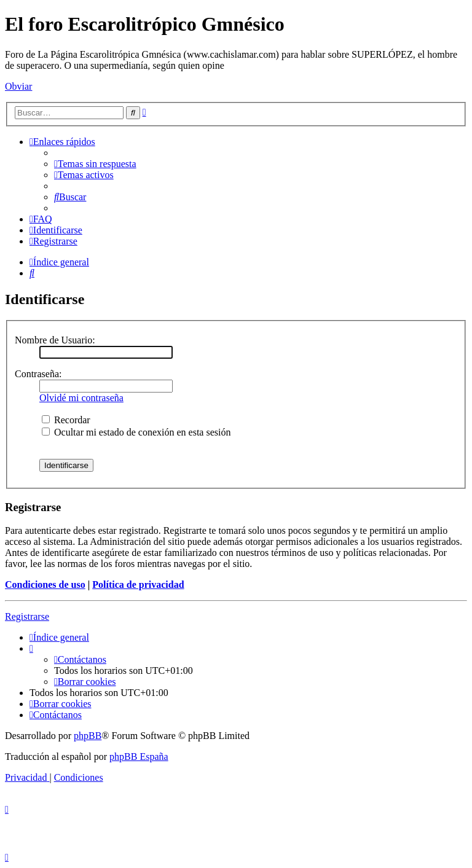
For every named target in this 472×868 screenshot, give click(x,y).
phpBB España (139, 757)
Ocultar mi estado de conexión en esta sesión (136, 432)
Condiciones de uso (45, 585)
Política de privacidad (138, 585)
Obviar (18, 86)
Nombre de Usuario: (55, 340)
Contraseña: (38, 374)
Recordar (66, 420)
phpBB (88, 736)
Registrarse (27, 616)
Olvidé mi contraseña (81, 398)
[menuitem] (95, 164)
